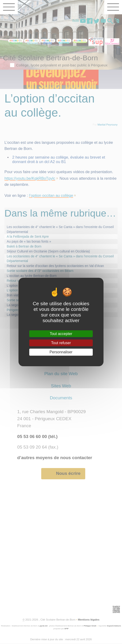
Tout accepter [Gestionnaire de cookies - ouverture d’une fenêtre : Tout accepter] (61, 334)
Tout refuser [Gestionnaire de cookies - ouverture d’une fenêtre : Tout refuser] (61, 343)
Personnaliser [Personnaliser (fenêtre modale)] (61, 352)
